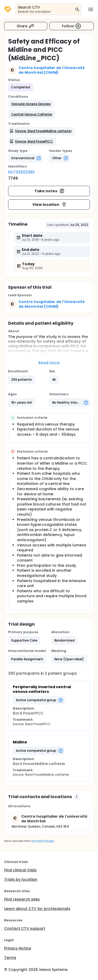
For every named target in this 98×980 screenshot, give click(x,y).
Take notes (50, 191)
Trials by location (21, 879)
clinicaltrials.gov (43, 841)
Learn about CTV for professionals (37, 909)
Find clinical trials (20, 870)
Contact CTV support (25, 928)
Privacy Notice (18, 948)
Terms (10, 958)
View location (50, 205)
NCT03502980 (21, 172)
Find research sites (22, 899)
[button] (31, 104)
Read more (49, 363)
